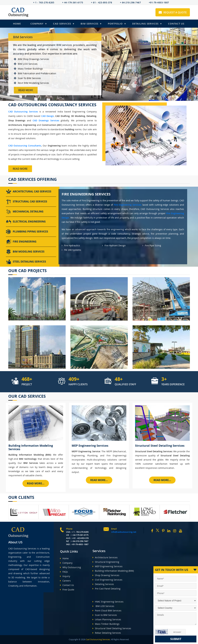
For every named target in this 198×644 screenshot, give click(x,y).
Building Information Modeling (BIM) (113, 571)
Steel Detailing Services (26, 262)
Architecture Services (105, 557)
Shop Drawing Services (106, 575)
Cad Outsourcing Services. (98, 639)
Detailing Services (145, 24)
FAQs (64, 572)
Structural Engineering (106, 562)
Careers (65, 581)
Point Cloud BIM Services (107, 611)
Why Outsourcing (70, 567)
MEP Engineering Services (108, 566)
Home (17, 24)
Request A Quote (173, 12)
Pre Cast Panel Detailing (106, 589)
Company (37, 24)
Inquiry (65, 576)
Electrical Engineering (26, 222)
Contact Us (176, 24)
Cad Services (62, 24)
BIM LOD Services (103, 606)
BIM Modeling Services (25, 252)
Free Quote (67, 590)
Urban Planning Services (107, 619)
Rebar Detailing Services (107, 633)
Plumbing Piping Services (27, 232)
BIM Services (89, 24)
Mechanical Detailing (25, 212)
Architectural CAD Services (29, 192)
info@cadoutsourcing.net (124, 532)
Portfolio (115, 24)
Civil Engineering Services (107, 580)
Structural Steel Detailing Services (112, 628)
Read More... (36, 483)
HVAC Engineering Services (108, 602)
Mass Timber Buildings (106, 624)
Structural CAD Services (27, 202)
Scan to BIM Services (105, 615)
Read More (26, 90)
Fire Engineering (21, 242)
